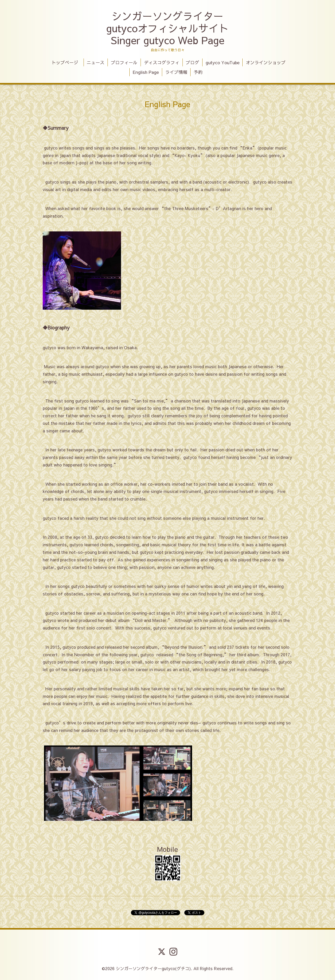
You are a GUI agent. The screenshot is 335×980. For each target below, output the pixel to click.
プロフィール (124, 62)
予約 (198, 72)
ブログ (192, 62)
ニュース (96, 62)
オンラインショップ (266, 62)
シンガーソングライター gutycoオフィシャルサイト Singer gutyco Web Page (167, 28)
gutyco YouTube (223, 62)
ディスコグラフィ (162, 62)
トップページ (67, 62)
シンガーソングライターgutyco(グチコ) (153, 968)
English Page (146, 72)
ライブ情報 (176, 72)
